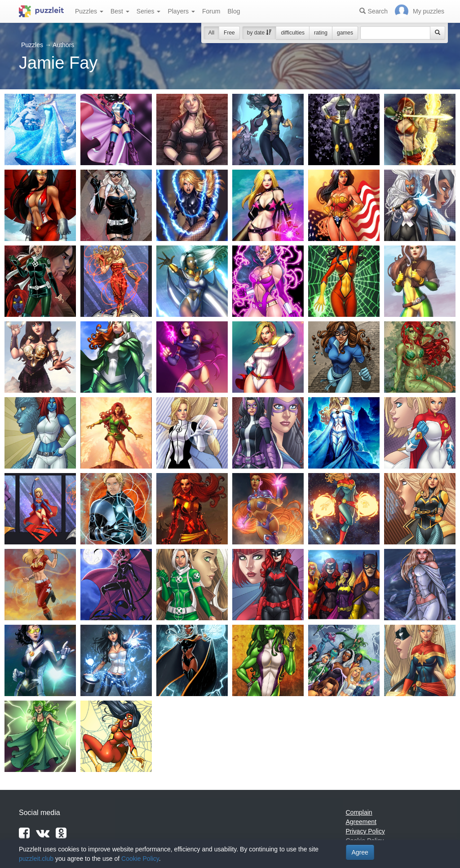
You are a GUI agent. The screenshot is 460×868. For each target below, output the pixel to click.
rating (321, 33)
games (345, 33)
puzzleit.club (36, 859)
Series (149, 11)
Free (229, 33)
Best (120, 11)
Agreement (361, 822)
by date (259, 33)
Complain (359, 812)
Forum (211, 11)
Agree (360, 852)
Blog (234, 11)
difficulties (292, 33)
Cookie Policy (140, 859)
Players (181, 11)
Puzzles (89, 11)
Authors (63, 45)
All (211, 33)
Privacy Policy (365, 831)
